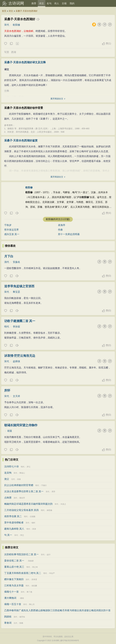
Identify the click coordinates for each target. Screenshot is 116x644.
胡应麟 (34, 586)
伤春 (60, 230)
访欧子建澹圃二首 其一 (20, 321)
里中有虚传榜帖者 (14, 523)
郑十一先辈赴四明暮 (69, 234)
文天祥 (16, 396)
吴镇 (19, 479)
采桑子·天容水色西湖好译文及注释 (25, 62)
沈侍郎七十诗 (11, 467)
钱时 (33, 523)
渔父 (7, 479)
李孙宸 (16, 327)
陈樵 (21, 623)
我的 (72, 3)
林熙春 (50, 510)
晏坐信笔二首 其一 (14, 561)
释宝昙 (16, 292)
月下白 (9, 256)
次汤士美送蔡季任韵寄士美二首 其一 (24, 491)
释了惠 (29, 592)
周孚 (53, 492)
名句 (49, 3)
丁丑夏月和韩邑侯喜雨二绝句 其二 (23, 573)
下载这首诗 (17, 44)
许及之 (63, 504)
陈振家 (31, 561)
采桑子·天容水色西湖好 (27, 11)
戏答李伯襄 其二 (13, 516)
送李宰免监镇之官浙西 (19, 286)
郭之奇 (35, 567)
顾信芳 (22, 498)
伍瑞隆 (33, 517)
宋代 (7, 25)
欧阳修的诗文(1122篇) (58, 219)
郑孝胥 (34, 580)
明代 (7, 327)
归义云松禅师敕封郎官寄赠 (19, 485)
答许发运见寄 (11, 230)
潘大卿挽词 (10, 598)
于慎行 (44, 485)
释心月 (32, 604)
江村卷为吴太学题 (14, 586)
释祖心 (22, 473)
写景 (7, 52)
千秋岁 (8, 225)
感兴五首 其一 (12, 234)
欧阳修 (16, 25)
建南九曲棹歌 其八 (14, 529)
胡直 (10, 431)
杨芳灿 (22, 617)
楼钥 (22, 598)
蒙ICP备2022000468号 (70, 641)
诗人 (57, 3)
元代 (13, 479)
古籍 (64, 3)
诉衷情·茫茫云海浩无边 (20, 356)
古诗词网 (16, 3)
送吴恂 (8, 473)
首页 (4, 11)
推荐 (34, 3)
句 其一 (8, 535)
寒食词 (8, 623)
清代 (7, 262)
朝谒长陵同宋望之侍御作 (21, 425)
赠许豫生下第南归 (14, 579)
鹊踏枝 (8, 617)
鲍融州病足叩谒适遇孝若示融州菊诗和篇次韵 (28, 504)
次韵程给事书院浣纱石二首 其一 (21, 554)
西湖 (14, 52)
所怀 (7, 390)
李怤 (22, 535)
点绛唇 (8, 498)
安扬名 (16, 262)
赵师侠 (16, 361)
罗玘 (29, 467)
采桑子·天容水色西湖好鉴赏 (21, 141)
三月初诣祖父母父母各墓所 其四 (21, 510)
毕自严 (52, 573)
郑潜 (34, 529)
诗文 (42, 3)
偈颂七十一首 (11, 592)
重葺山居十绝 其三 (14, 567)
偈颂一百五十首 (13, 604)
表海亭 (62, 225)
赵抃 (49, 555)
